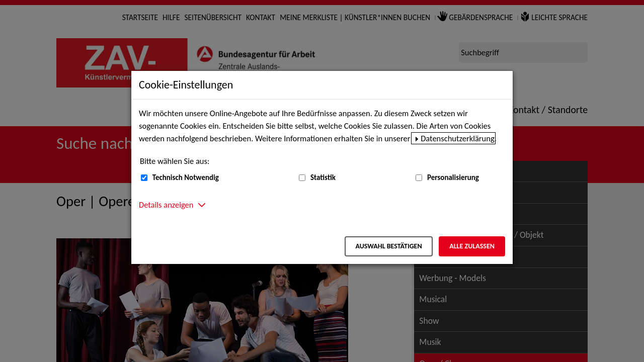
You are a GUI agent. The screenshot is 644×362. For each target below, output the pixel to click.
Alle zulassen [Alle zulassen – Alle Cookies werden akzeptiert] (472, 246)
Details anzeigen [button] (166, 205)
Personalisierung (453, 177)
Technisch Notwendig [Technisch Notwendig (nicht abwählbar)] (186, 177)
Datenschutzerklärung (458, 138)
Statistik (323, 177)
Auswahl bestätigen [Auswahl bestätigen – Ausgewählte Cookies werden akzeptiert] (388, 246)
